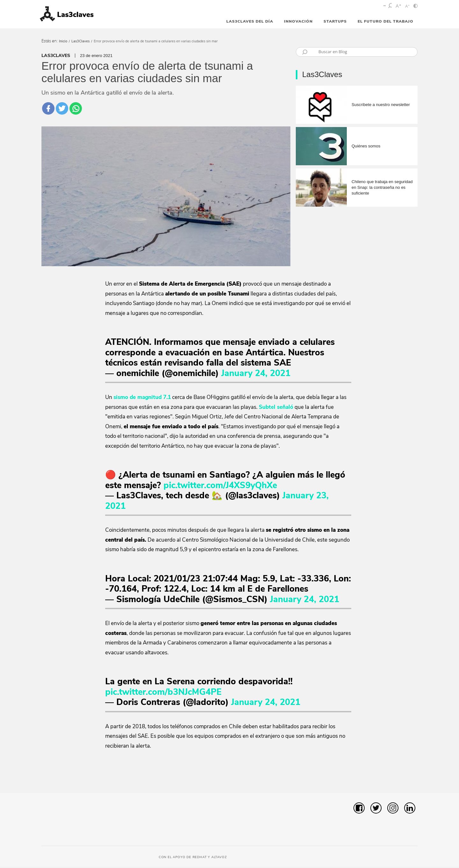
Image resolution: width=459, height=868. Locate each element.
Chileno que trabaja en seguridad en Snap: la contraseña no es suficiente (382, 187)
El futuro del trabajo (386, 21)
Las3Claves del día (250, 21)
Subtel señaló (276, 408)
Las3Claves (80, 41)
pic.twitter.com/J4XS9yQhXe (220, 487)
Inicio (63, 41)
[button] (404, 779)
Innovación (298, 21)
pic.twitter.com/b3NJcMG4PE (163, 693)
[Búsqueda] (362, 52)
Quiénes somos (366, 146)
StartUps (335, 21)
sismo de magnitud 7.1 (142, 398)
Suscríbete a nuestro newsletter (381, 105)
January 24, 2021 (256, 375)
